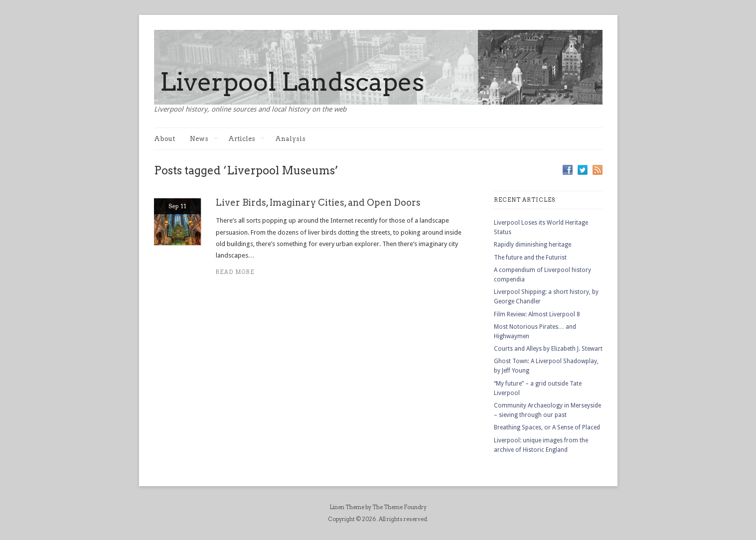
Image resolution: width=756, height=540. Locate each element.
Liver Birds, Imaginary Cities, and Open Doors (318, 202)
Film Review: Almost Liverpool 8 (537, 314)
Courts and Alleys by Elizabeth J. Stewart (548, 349)
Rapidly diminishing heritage (532, 245)
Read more (235, 272)
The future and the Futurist (530, 258)
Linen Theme (347, 507)
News (204, 139)
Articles (247, 139)
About (164, 139)
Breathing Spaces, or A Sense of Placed (547, 427)
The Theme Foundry (399, 507)
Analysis (290, 139)
